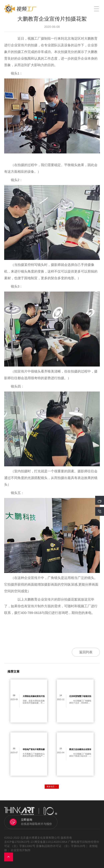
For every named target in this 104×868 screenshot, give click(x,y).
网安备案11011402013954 (51, 842)
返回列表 (86, 652)
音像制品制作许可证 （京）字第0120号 (61, 846)
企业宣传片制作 (21, 850)
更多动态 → (52, 787)
